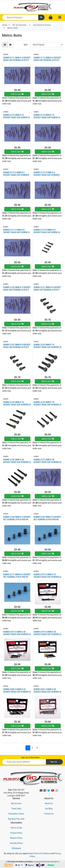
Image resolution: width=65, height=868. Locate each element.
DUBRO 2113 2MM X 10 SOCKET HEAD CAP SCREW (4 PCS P (16, 117)
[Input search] (20, 17)
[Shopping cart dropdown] (51, 17)
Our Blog (49, 809)
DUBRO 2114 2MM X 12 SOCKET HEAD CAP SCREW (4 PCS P (47, 117)
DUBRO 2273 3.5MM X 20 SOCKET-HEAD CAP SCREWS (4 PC (17, 634)
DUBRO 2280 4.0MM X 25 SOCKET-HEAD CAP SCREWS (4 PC (17, 692)
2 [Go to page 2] (32, 748)
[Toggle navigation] (60, 17)
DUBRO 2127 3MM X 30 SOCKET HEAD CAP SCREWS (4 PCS (47, 462)
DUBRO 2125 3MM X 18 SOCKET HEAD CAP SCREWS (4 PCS (47, 405)
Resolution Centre (16, 814)
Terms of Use (16, 828)
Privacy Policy (16, 833)
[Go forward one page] (37, 748)
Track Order (16, 809)
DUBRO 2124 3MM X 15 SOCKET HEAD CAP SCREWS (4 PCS (17, 405)
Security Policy (16, 843)
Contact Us (49, 814)
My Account (16, 803)
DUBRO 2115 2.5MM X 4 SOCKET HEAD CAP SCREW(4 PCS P (16, 175)
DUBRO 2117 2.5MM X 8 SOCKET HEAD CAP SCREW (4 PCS (16, 232)
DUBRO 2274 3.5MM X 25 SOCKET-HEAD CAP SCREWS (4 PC (47, 634)
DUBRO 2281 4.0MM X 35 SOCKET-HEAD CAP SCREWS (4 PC (47, 692)
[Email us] (41, 791)
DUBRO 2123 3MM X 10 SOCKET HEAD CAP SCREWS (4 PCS (47, 347)
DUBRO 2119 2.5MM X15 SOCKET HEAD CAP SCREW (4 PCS (47, 232)
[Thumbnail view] (5, 45)
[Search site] (41, 17)
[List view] (10, 45)
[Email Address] (24, 762)
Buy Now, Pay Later (16, 819)
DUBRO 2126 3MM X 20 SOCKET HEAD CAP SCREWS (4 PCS (17, 462)
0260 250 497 (16, 790)
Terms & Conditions (42, 853)
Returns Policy (16, 838)
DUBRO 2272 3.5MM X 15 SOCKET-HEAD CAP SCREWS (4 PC (47, 577)
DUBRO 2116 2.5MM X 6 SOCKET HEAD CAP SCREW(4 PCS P (47, 175)
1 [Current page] (28, 748)
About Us (49, 803)
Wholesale (16, 848)
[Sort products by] (47, 45)
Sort (26, 45)
